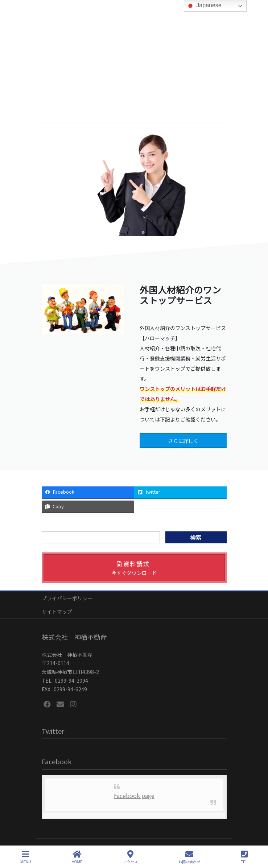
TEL (244, 857)
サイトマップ (57, 612)
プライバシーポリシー (67, 598)
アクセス (131, 857)
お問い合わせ (189, 857)
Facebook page (134, 795)
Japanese (204, 6)
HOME (77, 857)
